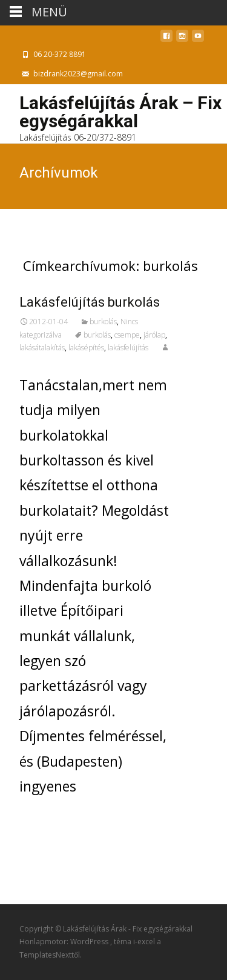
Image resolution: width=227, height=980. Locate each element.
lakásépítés (86, 348)
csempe (127, 335)
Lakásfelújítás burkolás (90, 302)
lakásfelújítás (128, 348)
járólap (154, 335)
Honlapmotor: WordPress (65, 942)
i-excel (145, 942)
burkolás (103, 322)
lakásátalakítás (42, 348)
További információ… (94, 818)
